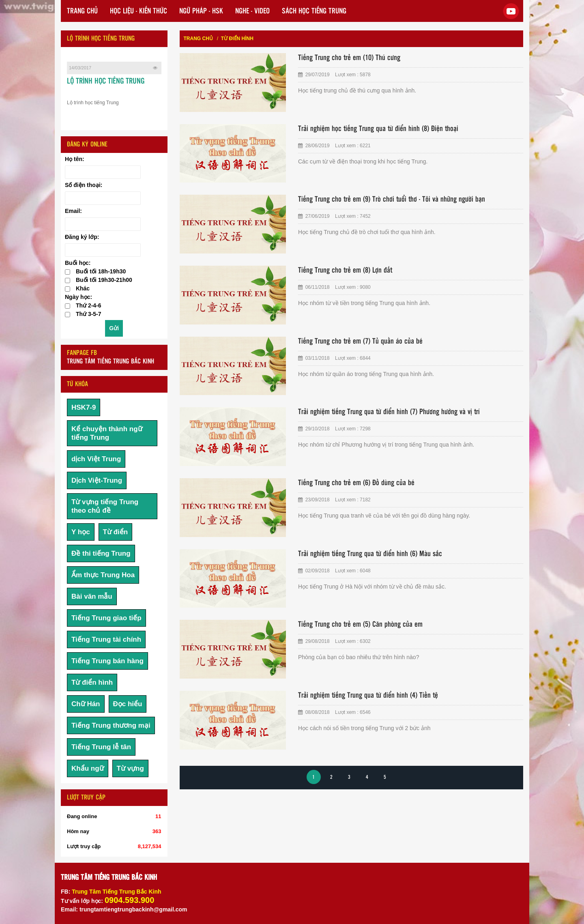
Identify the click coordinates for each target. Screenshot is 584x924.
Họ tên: (75, 159)
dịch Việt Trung (96, 459)
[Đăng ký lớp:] (103, 250)
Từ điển (116, 532)
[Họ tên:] (103, 172)
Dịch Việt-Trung (97, 480)
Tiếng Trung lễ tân (101, 747)
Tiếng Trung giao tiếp (106, 618)
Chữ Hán (86, 704)
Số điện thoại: (84, 185)
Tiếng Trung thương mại (111, 725)
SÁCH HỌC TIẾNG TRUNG (314, 11)
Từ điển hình (92, 682)
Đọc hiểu (128, 704)
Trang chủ (198, 39)
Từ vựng (130, 768)
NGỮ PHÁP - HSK (201, 11)
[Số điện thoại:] (103, 198)
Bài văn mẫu (92, 596)
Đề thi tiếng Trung (101, 553)
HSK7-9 (84, 407)
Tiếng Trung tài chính (106, 639)
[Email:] (103, 224)
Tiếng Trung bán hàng (107, 661)
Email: (73, 211)
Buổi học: (78, 263)
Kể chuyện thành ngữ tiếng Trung (107, 433)
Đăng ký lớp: (82, 237)
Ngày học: (78, 297)
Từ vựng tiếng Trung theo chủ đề (105, 506)
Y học (81, 532)
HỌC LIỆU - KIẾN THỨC (138, 11)
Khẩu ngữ (88, 768)
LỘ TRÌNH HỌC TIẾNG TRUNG (106, 82)
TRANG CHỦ (82, 11)
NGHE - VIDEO (252, 11)
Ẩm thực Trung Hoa (103, 575)
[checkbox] (68, 272)
